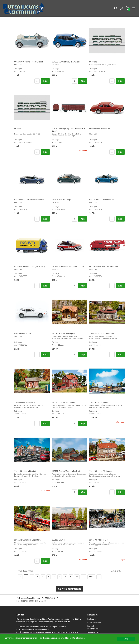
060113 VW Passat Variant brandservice (69, 267)
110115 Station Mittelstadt (25, 471)
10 (77, 577)
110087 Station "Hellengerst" (64, 333)
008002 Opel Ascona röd (100, 129)
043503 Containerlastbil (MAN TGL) (29, 267)
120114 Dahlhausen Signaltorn (27, 540)
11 (83, 577)
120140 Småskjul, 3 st (99, 540)
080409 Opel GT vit (23, 333)
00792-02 (93, 62)
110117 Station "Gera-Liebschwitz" (67, 471)
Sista (91, 577)
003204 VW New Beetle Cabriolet (29, 62)
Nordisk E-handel (39, 601)
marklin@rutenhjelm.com (31, 598)
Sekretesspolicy (93, 632)
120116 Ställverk (59, 540)
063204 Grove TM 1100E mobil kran (105, 267)
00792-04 (18, 129)
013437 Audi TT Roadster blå (102, 200)
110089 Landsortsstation (25, 402)
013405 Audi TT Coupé (62, 200)
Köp (45, 81)
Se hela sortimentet (69, 589)
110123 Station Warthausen (101, 471)
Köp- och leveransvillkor (93, 627)
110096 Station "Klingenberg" (64, 402)
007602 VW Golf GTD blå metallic (66, 62)
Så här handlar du (94, 623)
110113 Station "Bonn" (99, 402)
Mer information (79, 638)
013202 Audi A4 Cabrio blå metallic (29, 200)
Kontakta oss (92, 619)
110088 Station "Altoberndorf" (102, 333)
